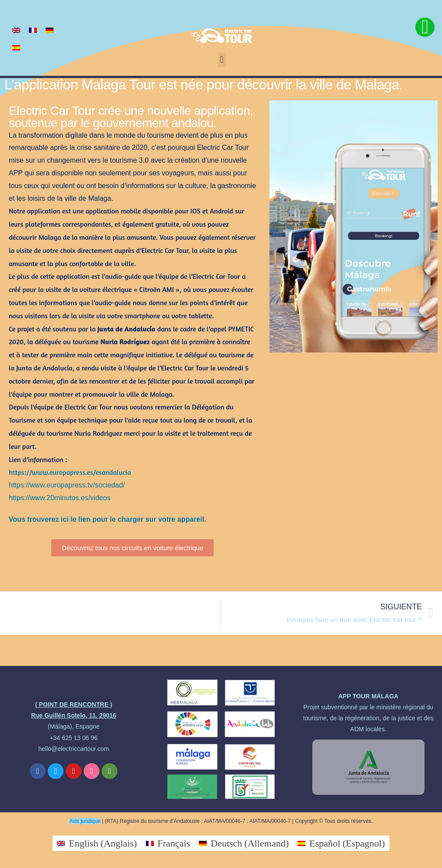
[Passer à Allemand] (50, 30)
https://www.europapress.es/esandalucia (70, 472)
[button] (222, 60)
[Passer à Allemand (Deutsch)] (244, 843)
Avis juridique (85, 821)
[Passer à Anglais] (16, 30)
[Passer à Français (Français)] (168, 843)
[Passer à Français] (33, 30)
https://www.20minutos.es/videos (60, 498)
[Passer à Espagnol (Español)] (341, 843)
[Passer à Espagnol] (16, 47)
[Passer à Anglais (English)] (97, 843)
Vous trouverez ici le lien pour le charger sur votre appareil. (108, 519)
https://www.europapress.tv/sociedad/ (67, 485)
